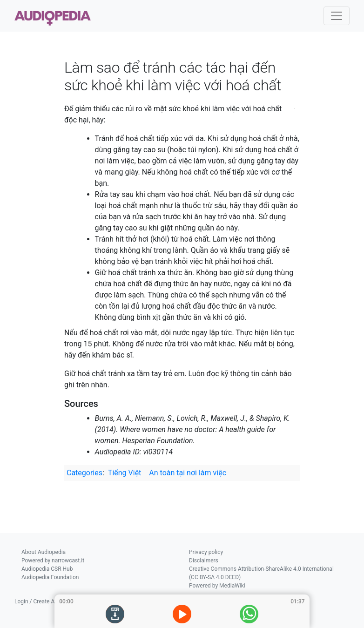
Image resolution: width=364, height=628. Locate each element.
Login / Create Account (43, 601)
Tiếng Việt (125, 473)
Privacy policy (206, 552)
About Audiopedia (44, 552)
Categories (84, 473)
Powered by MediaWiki (217, 586)
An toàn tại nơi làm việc (188, 473)
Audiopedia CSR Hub (47, 569)
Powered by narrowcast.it (53, 560)
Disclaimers (204, 560)
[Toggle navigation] (337, 16)
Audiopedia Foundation (50, 577)
